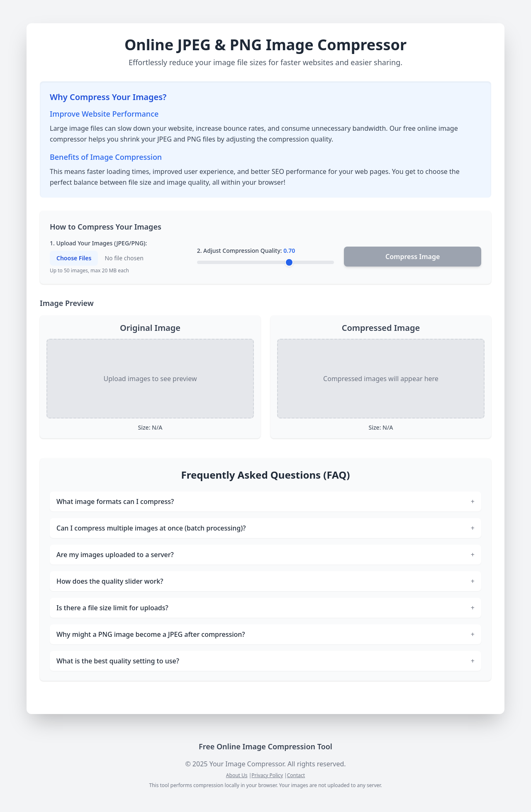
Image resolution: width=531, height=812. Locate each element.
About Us (237, 775)
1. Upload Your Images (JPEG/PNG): (98, 243)
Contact (296, 775)
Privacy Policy (267, 775)
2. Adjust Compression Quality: (246, 251)
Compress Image (413, 257)
